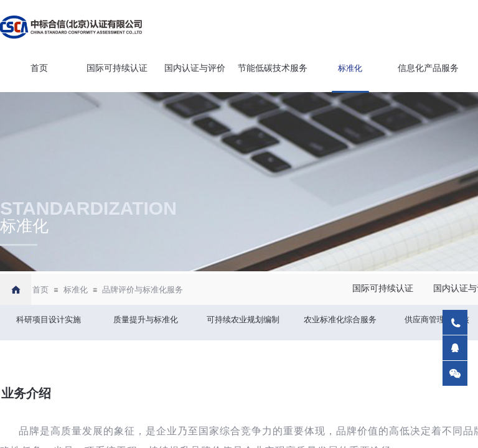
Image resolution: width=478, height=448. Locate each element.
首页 (39, 68)
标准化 (350, 68)
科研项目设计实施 (49, 320)
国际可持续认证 (117, 68)
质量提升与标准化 (146, 320)
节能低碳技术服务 (273, 68)
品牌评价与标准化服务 (143, 290)
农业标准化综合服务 (340, 320)
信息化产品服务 (428, 68)
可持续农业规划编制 (243, 320)
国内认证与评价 (195, 68)
